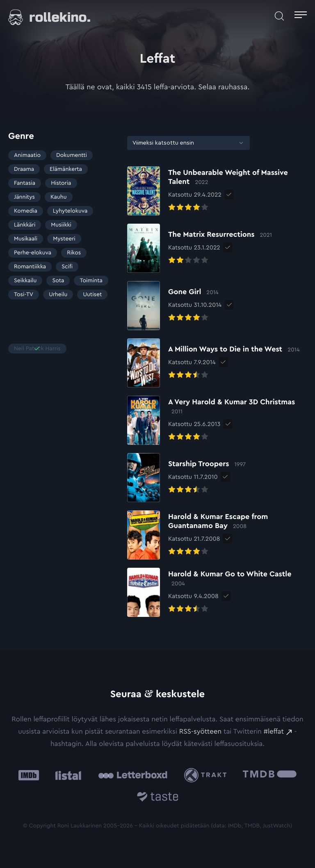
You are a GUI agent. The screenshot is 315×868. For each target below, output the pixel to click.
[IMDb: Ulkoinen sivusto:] (29, 775)
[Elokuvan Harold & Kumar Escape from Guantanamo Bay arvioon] (217, 535)
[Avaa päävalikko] (301, 16)
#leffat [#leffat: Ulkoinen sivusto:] (274, 732)
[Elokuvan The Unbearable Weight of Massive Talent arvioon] (217, 191)
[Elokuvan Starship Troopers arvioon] (186, 478)
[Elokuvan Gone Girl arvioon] (174, 306)
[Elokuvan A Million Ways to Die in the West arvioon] (213, 363)
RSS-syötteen (200, 732)
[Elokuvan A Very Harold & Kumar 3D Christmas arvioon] (217, 420)
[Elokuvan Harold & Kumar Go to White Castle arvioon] (217, 592)
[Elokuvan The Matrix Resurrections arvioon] (200, 248)
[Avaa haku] (279, 16)
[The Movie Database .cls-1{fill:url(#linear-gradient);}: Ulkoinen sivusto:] (270, 775)
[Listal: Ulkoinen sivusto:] (66, 775)
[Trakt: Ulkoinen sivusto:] (207, 775)
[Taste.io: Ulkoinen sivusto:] (158, 798)
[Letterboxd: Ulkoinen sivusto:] (133, 775)
